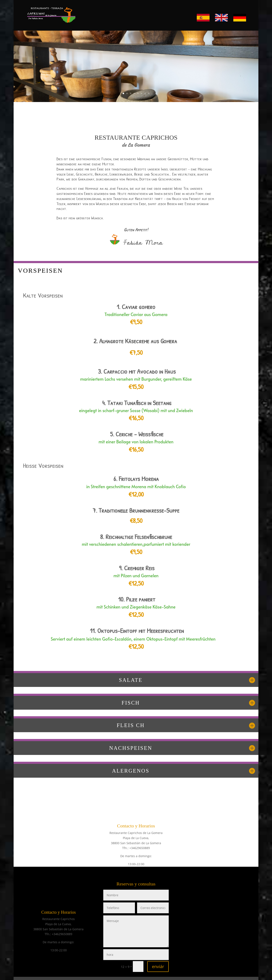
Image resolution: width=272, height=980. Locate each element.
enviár (158, 967)
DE (235, 16)
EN (217, 16)
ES (198, 16)
